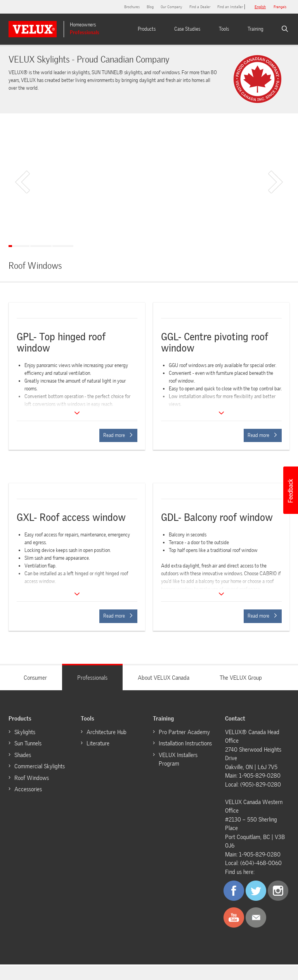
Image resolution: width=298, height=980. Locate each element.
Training (256, 29)
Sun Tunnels (28, 743)
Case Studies (187, 29)
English (260, 7)
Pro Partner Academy (184, 732)
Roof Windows (32, 778)
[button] (290, 490)
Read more (118, 435)
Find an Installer (230, 7)
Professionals (85, 32)
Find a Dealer (200, 7)
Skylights (25, 732)
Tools (224, 29)
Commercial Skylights (40, 766)
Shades (23, 755)
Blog (150, 7)
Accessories (28, 789)
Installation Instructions (185, 743)
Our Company (172, 7)
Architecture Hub (107, 732)
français (280, 7)
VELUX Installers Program (178, 760)
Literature (98, 743)
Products (147, 29)
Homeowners (83, 25)
